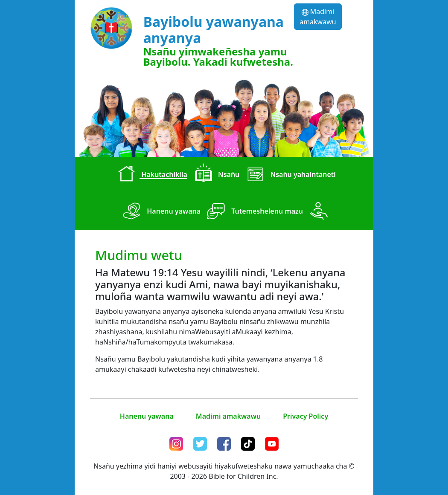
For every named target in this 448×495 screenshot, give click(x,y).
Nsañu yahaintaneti (289, 175)
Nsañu (215, 175)
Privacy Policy (305, 416)
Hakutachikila (151, 175)
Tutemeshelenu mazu (253, 212)
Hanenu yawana (160, 212)
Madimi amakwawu (318, 17)
